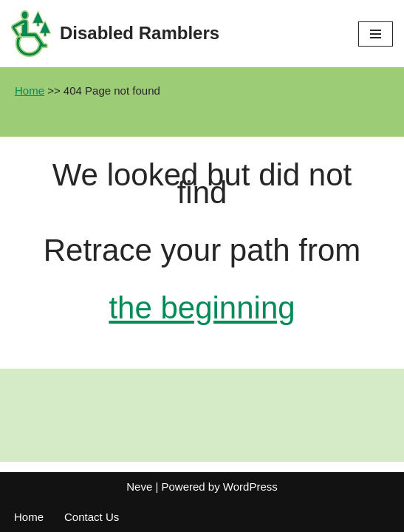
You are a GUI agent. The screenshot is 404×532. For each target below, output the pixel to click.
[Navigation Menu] (376, 34)
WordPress (250, 487)
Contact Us (92, 517)
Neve (139, 487)
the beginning (202, 308)
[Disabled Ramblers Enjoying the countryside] (115, 34)
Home (30, 91)
